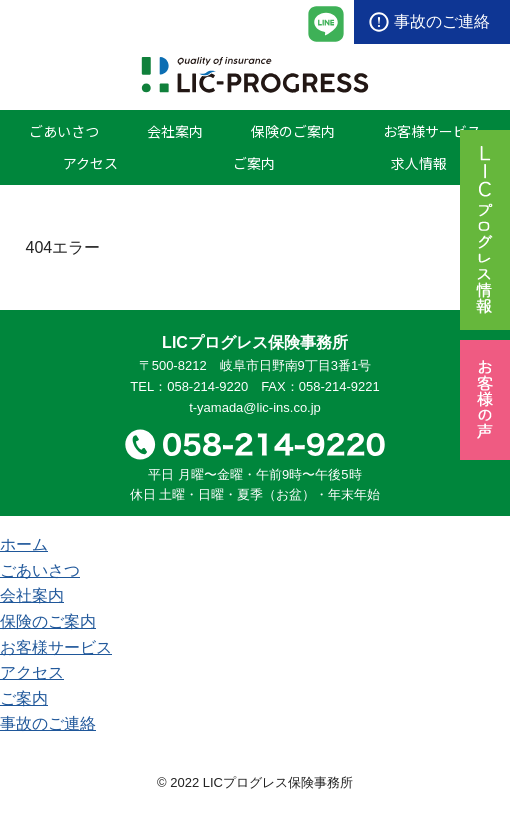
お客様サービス (432, 131)
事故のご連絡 (442, 21)
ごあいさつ (64, 131)
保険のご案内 (293, 131)
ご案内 (254, 163)
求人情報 (419, 163)
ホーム (24, 544)
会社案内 (175, 131)
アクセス (90, 163)
